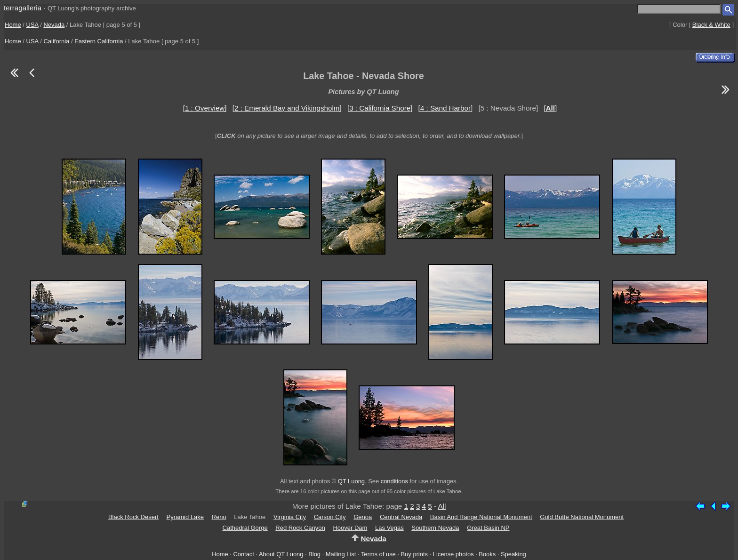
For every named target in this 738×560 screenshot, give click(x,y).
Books (487, 554)
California (56, 41)
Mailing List (341, 554)
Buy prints (414, 554)
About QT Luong (281, 554)
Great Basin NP (488, 528)
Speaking (513, 554)
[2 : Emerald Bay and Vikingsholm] (287, 108)
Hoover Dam (350, 528)
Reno (219, 517)
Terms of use (378, 554)
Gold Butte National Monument (582, 517)
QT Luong (351, 481)
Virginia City (290, 517)
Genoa (363, 517)
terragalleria (23, 8)
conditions (394, 481)
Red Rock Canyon (300, 528)
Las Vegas (389, 528)
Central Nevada (401, 517)
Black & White (711, 25)
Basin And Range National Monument (481, 517)
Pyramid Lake (185, 517)
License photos (453, 554)
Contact (243, 554)
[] (550, 108)
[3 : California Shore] (380, 108)
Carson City (330, 517)
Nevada (54, 25)
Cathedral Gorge (245, 528)
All (442, 506)
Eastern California (99, 41)
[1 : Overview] (205, 108)
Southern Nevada (435, 528)
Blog (314, 554)
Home (13, 25)
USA (32, 25)
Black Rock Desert (133, 517)
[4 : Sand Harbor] (446, 108)
